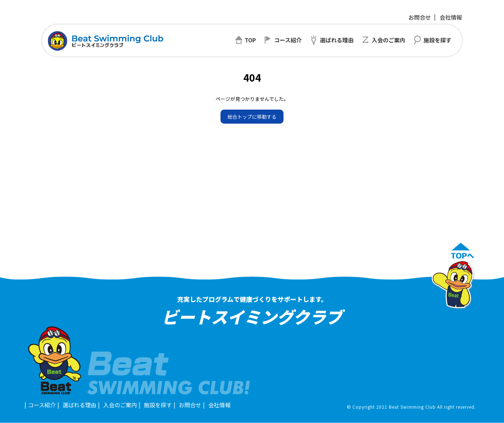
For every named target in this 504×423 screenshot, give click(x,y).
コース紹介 (42, 405)
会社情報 (451, 17)
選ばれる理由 (79, 405)
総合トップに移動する (252, 117)
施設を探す (158, 405)
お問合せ (420, 17)
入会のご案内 (120, 405)
